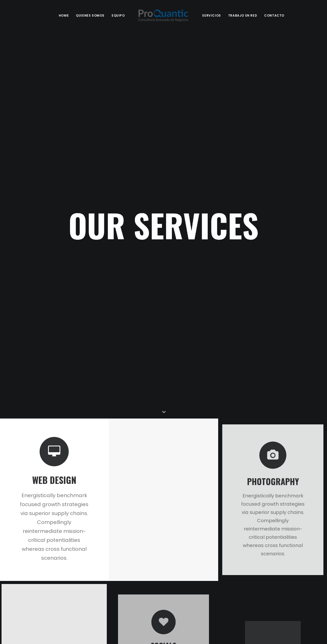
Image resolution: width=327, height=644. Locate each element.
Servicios (211, 15)
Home (64, 15)
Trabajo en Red (243, 15)
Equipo (118, 15)
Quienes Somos (90, 15)
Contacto (274, 15)
